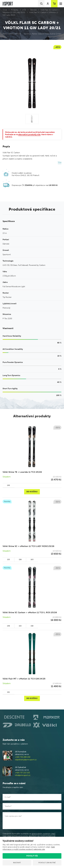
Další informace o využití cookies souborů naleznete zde (29, 848)
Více (60, 162)
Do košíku (32, 492)
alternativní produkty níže (29, 135)
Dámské (33, 10)
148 (8, 626)
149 (8, 485)
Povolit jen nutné (47, 863)
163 (32, 559)
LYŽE (24, 10)
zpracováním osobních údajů (43, 834)
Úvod (5, 10)
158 (20, 559)
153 (8, 559)
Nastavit (17, 863)
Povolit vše (32, 856)
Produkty (15, 10)
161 (8, 692)
